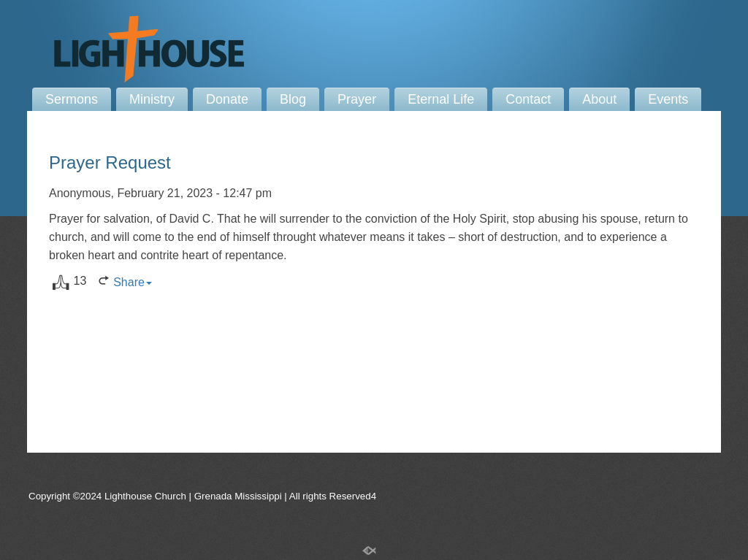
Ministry (152, 99)
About (599, 99)
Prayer (357, 99)
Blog (293, 99)
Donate (227, 99)
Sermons (72, 99)
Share (133, 282)
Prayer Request (110, 162)
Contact (528, 99)
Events (668, 99)
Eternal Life (441, 99)
